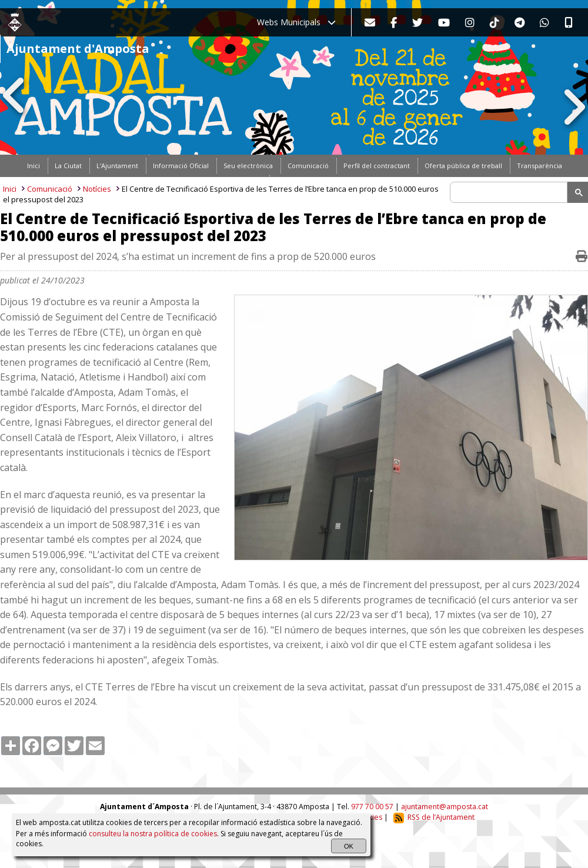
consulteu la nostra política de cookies (153, 834)
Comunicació (50, 189)
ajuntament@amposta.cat (445, 807)
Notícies (97, 189)
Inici (10, 189)
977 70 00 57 (372, 807)
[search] (510, 192)
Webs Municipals (296, 22)
